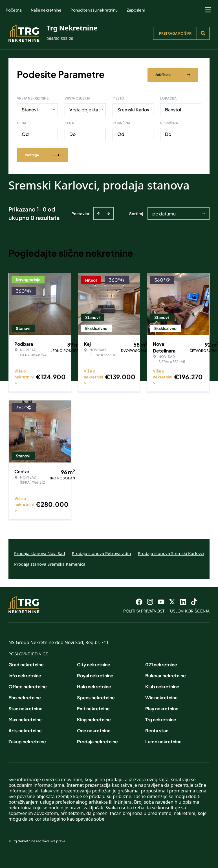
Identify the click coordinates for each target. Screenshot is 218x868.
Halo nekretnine (94, 685)
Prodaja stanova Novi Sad (40, 552)
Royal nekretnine (95, 674)
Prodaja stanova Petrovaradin (102, 552)
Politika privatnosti (144, 610)
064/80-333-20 (60, 38)
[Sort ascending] (99, 212)
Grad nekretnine (26, 663)
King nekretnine (94, 718)
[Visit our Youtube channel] (161, 601)
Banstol (173, 108)
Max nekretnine (25, 718)
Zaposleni (136, 10)
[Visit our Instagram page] (150, 601)
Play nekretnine (162, 707)
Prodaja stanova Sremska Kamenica (50, 563)
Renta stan (157, 729)
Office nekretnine (28, 685)
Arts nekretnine (25, 729)
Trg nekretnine (161, 718)
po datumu (164, 212)
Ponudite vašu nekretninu (94, 10)
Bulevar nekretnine (166, 674)
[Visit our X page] (172, 601)
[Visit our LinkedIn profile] (183, 601)
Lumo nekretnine (163, 740)
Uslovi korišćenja (190, 610)
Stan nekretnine (26, 707)
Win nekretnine (161, 696)
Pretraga (42, 154)
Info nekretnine (25, 674)
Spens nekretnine (96, 696)
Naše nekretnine (46, 10)
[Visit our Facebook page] (139, 601)
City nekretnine (94, 663)
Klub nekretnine (162, 685)
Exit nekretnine (93, 707)
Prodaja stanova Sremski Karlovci (171, 552)
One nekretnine (94, 729)
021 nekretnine (161, 663)
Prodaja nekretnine (97, 740)
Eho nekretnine (25, 696)
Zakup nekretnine (27, 740)
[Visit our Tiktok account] (194, 601)
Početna (14, 10)
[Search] (203, 33)
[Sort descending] (108, 212)
